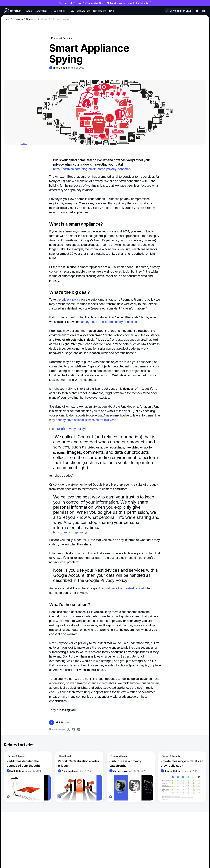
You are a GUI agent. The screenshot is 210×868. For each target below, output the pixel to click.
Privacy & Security (25, 19)
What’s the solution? (70, 605)
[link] (58, 68)
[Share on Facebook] (74, 729)
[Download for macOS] (197, 11)
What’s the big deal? (69, 292)
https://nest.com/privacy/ (70, 532)
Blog (6, 19)
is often (110, 322)
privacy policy (71, 300)
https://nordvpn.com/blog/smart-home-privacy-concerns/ (92, 169)
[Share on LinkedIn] (79, 729)
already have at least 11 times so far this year (86, 420)
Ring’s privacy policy (71, 429)
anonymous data (93, 322)
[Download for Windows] (204, 11)
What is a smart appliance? (76, 224)
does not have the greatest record (121, 588)
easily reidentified (127, 322)
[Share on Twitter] (69, 729)
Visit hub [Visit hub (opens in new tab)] (144, 3)
